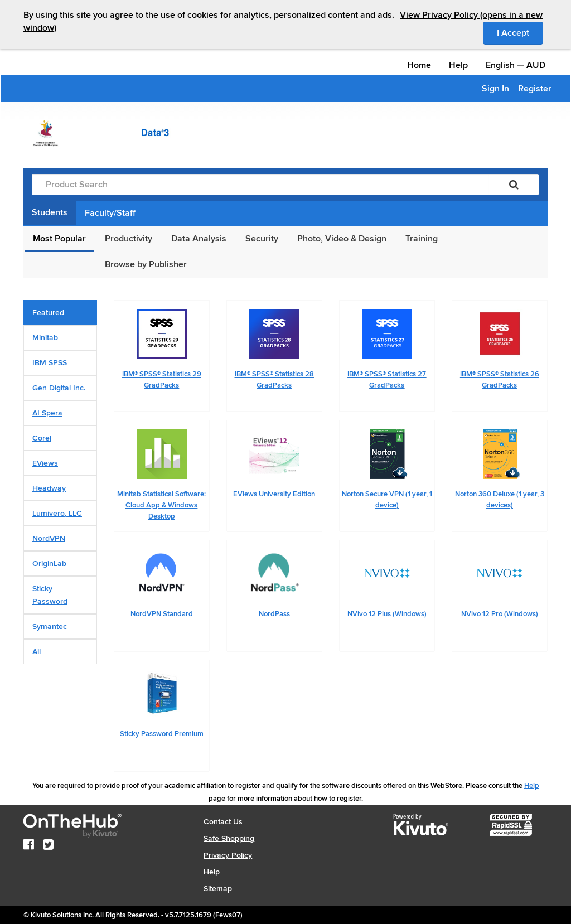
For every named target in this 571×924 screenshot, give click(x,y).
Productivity (129, 239)
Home (419, 65)
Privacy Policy (228, 855)
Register (535, 89)
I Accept (520, 32)
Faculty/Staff (110, 213)
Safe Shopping (229, 838)
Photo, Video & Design (342, 239)
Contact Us (223, 822)
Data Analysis (199, 239)
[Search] (514, 185)
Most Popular (59, 239)
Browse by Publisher (146, 264)
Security (262, 239)
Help (458, 65)
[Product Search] (260, 185)
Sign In (495, 89)
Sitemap (218, 889)
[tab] (60, 313)
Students (50, 212)
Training (422, 239)
